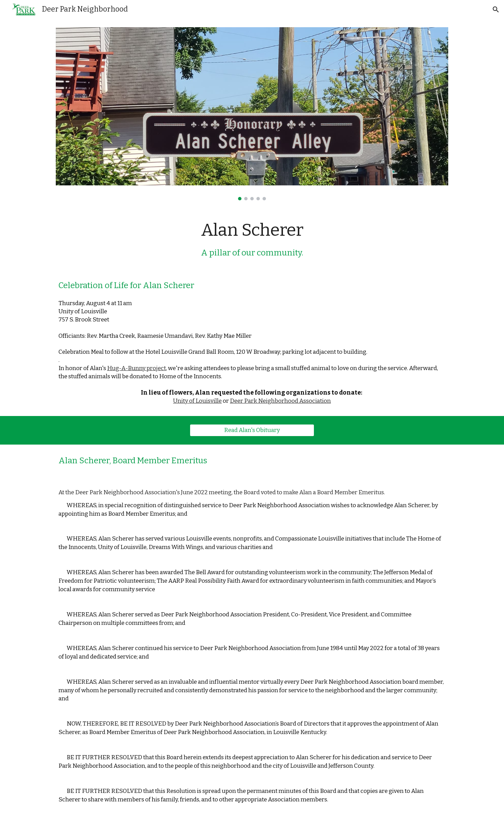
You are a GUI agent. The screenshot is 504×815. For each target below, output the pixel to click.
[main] (252, 239)
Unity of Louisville (197, 401)
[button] (496, 10)
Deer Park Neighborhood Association (280, 401)
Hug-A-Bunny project (137, 368)
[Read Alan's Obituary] (252, 430)
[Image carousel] (252, 114)
